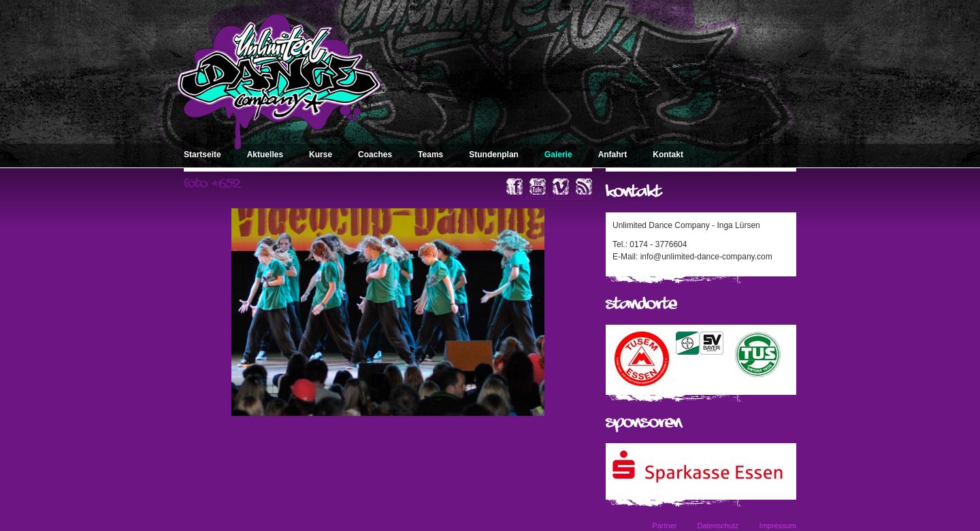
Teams (430, 155)
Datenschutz (718, 526)
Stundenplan (494, 155)
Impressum (778, 526)
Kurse (321, 155)
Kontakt (668, 155)
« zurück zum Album (555, 195)
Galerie (558, 155)
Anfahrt (613, 155)
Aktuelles (265, 155)
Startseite (202, 155)
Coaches (375, 155)
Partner (664, 526)
